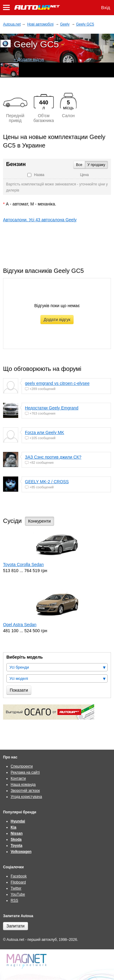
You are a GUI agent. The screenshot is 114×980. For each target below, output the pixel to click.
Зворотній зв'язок (25, 791)
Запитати (16, 926)
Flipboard (18, 882)
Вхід (106, 7)
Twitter (16, 888)
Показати (19, 690)
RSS (14, 900)
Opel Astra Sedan (20, 625)
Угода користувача (26, 797)
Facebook (19, 876)
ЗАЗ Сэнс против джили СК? (53, 457)
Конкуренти (40, 521)
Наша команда (23, 785)
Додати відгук (57, 320)
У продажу (96, 165)
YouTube (18, 894)
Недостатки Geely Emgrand (52, 408)
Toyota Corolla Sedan (23, 565)
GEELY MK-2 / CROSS (47, 482)
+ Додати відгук (29, 59)
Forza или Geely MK (45, 432)
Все (79, 165)
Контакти (18, 778)
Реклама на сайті (25, 772)
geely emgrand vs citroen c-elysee (57, 383)
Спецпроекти (22, 766)
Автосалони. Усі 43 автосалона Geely (40, 220)
